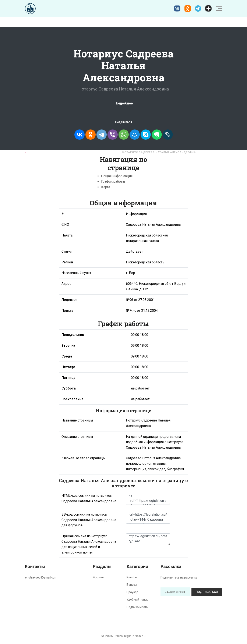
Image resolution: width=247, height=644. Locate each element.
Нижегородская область (94, 152)
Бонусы (132, 585)
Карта (106, 187)
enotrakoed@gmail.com (41, 577)
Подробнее (124, 103)
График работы (113, 182)
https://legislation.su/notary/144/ (148, 539)
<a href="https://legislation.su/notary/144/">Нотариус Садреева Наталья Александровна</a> (148, 499)
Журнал (98, 577)
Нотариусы (57, 152)
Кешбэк (132, 577)
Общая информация (117, 176)
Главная (34, 152)
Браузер (132, 592)
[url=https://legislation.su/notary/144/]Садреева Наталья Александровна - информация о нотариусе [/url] (148, 518)
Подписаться (207, 592)
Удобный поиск (137, 599)
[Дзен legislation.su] (208, 8)
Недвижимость (137, 607)
